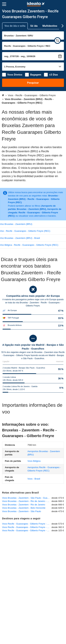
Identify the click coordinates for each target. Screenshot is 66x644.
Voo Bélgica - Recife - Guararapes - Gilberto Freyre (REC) (29, 245)
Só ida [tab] (34, 26)
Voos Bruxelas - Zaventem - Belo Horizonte (24, 508)
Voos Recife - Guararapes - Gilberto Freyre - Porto (27, 530)
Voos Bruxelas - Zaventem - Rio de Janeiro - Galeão (27, 501)
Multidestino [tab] (50, 26)
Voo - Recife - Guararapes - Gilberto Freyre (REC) (25, 231)
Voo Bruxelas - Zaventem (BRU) (16, 224)
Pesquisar (33, 83)
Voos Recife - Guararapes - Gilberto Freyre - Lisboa (27, 524)
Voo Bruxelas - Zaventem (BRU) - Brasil (20, 238)
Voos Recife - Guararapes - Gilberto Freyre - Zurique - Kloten (27, 527)
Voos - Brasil (34, 479)
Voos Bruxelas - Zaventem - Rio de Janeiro (24, 505)
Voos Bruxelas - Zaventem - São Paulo (22, 511)
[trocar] (57, 41)
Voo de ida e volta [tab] (15, 26)
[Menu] (4, 4)
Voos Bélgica (34, 461)
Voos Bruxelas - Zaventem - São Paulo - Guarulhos (27, 498)
